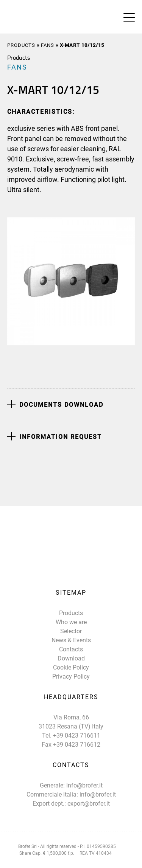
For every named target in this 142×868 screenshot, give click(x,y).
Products (21, 45)
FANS (48, 45)
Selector (71, 631)
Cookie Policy (71, 667)
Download (71, 658)
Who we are (71, 622)
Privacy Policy (71, 677)
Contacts (71, 649)
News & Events (71, 640)
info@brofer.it (84, 785)
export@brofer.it (89, 804)
